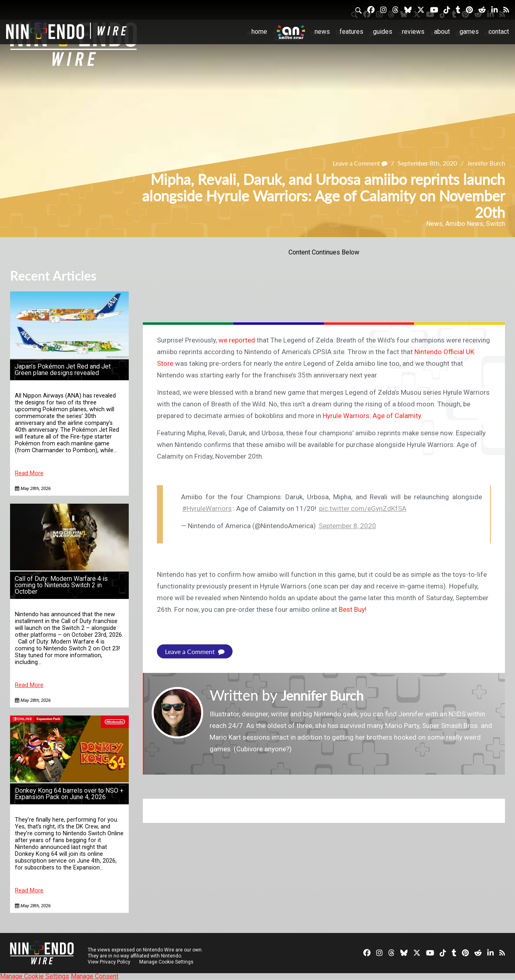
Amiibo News (464, 224)
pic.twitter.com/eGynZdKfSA (363, 508)
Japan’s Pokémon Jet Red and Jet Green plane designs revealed (63, 370)
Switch (495, 224)
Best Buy (352, 609)
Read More (29, 473)
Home (259, 32)
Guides (383, 32)
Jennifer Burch (484, 163)
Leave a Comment (355, 163)
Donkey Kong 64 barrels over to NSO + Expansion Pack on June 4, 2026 (69, 794)
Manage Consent (95, 976)
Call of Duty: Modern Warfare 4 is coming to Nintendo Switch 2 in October (61, 585)
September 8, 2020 (347, 526)
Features (351, 32)
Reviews (413, 32)
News (322, 32)
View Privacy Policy (109, 962)
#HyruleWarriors (207, 508)
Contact (499, 32)
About (442, 32)
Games (469, 32)
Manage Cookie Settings (167, 962)
